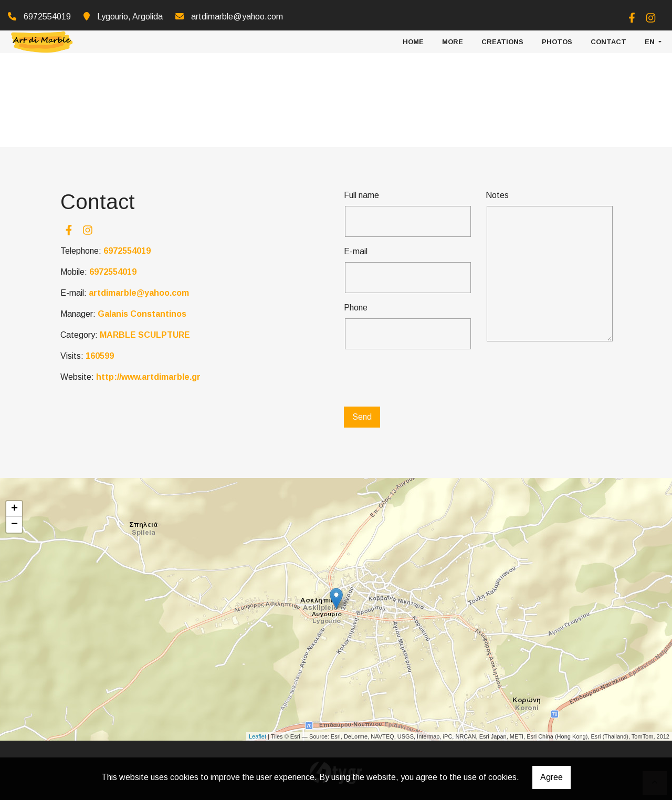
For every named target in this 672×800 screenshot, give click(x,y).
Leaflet (258, 736)
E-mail (356, 251)
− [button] (14, 525)
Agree (552, 777)
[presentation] (424, 378)
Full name (361, 195)
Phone (356, 308)
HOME (413, 39)
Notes (497, 195)
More (453, 39)
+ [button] (14, 509)
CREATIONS (502, 39)
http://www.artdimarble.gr (148, 377)
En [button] (651, 39)
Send (362, 417)
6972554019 (127, 251)
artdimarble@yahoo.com (237, 17)
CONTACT (608, 39)
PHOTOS (557, 39)
